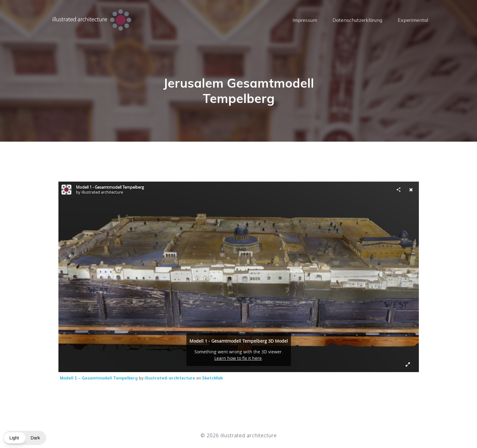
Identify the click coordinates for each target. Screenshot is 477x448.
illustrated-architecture (170, 378)
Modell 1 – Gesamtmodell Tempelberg (99, 378)
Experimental (413, 20)
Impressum (305, 20)
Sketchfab (212, 378)
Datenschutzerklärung (357, 20)
